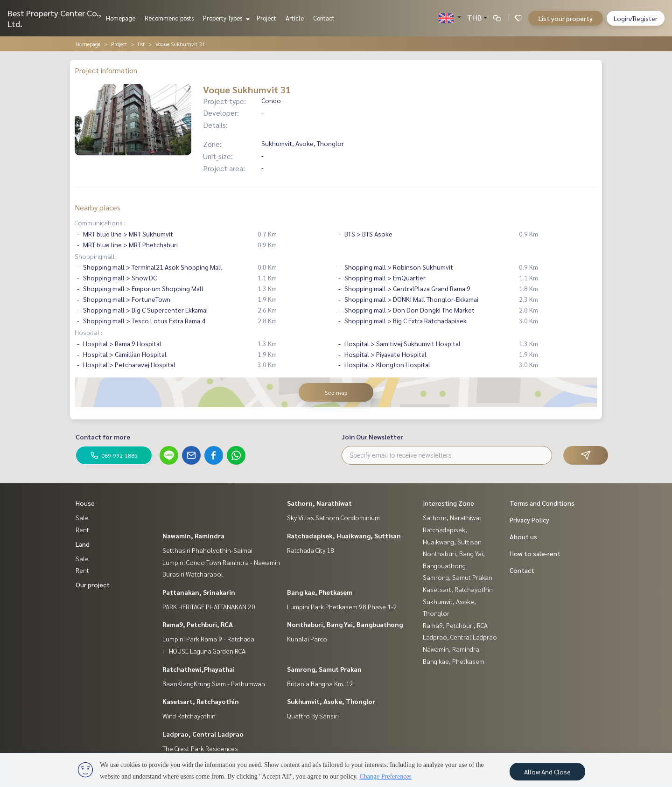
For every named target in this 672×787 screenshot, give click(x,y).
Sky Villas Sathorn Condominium (333, 517)
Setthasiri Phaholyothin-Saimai (207, 550)
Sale (82, 517)
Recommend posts (169, 18)
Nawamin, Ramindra (193, 536)
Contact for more (103, 437)
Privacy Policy (529, 520)
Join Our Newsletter (372, 437)
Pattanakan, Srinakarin (199, 592)
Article (295, 18)
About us (523, 536)
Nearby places (98, 207)
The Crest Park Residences (200, 748)
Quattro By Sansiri (313, 716)
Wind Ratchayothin (189, 716)
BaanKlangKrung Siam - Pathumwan (214, 683)
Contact (324, 18)
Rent (82, 529)
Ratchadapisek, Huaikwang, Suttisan (344, 536)
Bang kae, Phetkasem (320, 592)
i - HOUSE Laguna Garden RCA (204, 651)
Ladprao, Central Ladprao (203, 734)
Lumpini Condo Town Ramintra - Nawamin (221, 562)
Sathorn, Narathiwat (319, 503)
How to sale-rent (535, 553)
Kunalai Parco (307, 639)
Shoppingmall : (96, 256)
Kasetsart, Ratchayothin (201, 701)
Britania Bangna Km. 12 (320, 683)
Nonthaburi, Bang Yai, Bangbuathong (345, 624)
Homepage (121, 18)
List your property (566, 18)
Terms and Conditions (542, 503)
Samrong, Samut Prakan (324, 669)
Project (266, 18)
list (141, 44)
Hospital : (88, 332)
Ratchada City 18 (311, 550)
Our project (93, 585)
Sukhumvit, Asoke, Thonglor (331, 701)
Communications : (100, 223)
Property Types (225, 18)
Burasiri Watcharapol (193, 574)
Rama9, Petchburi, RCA (198, 624)
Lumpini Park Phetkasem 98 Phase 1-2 (342, 606)
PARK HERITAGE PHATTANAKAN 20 (209, 606)
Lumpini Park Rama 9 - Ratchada (208, 639)
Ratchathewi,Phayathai (199, 669)
